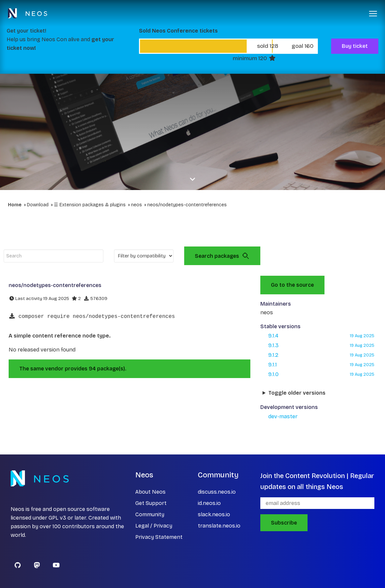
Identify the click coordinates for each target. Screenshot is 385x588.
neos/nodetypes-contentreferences (187, 205)
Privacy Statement (159, 537)
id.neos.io (209, 503)
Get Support (151, 503)
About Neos (150, 492)
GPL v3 (57, 518)
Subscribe (284, 523)
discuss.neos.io (217, 492)
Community (150, 514)
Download (38, 205)
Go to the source (292, 285)
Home (15, 205)
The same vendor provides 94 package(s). (73, 369)
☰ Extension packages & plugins (90, 205)
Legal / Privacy (154, 526)
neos (136, 205)
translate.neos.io (219, 526)
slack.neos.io (214, 514)
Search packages (222, 256)
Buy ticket (355, 46)
